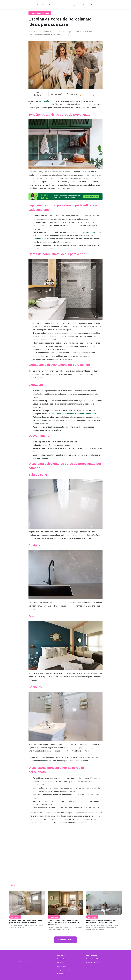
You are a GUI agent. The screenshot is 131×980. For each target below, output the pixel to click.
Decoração (53, 5)
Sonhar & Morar (20, 3)
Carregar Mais (65, 940)
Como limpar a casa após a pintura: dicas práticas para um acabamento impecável (63, 923)
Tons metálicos (39, 239)
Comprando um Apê (78, 5)
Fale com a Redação (93, 963)
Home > (34, 13)
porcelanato (44, 101)
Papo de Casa (41, 5)
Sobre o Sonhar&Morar (94, 959)
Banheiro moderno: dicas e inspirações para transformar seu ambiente (26, 921)
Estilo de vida (64, 5)
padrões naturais (91, 232)
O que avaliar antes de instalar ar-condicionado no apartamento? (101, 921)
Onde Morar (91, 5)
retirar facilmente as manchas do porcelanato (77, 414)
